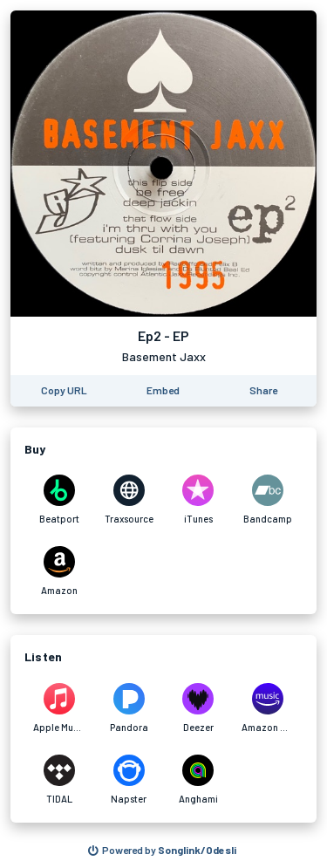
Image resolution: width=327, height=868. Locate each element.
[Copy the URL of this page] (64, 391)
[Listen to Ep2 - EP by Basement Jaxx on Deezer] (199, 708)
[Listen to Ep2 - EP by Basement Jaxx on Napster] (129, 780)
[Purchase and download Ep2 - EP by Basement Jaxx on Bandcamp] (268, 500)
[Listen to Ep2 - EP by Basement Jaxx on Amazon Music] (268, 708)
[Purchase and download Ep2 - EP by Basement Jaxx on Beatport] (59, 500)
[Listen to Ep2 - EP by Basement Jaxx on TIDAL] (59, 780)
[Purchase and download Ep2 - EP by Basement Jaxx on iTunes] (199, 500)
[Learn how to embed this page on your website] (163, 391)
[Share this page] (263, 391)
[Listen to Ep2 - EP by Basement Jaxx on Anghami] (199, 780)
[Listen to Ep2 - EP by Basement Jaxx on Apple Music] (59, 708)
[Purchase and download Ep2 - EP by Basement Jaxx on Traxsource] (129, 500)
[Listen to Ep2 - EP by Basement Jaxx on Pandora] (129, 708)
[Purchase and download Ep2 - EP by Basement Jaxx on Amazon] (59, 571)
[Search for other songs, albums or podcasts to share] (162, 851)
